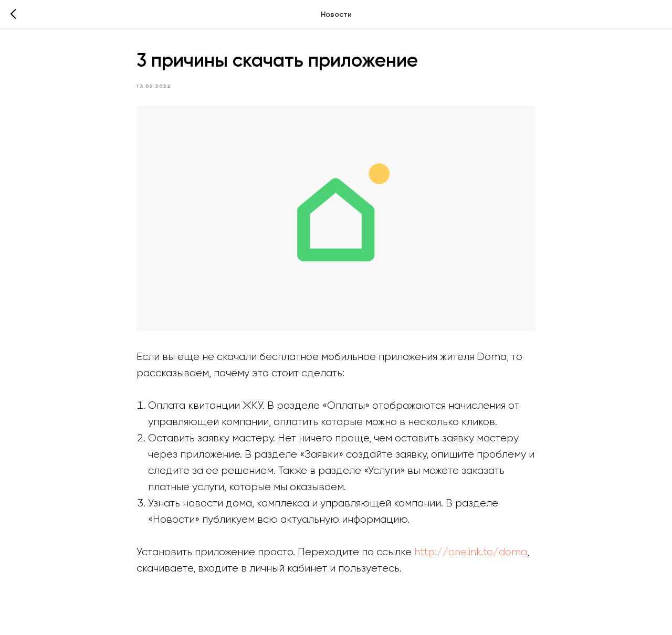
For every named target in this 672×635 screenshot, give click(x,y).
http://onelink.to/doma (471, 552)
